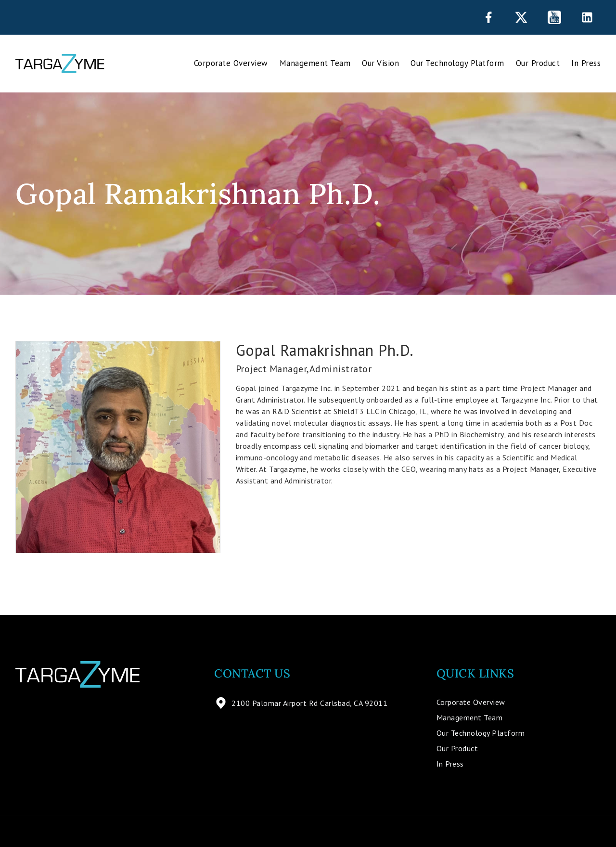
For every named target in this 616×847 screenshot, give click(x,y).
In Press (586, 63)
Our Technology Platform (457, 63)
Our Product (538, 63)
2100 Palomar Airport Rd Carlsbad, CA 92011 (301, 703)
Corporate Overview (231, 63)
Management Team (315, 63)
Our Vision (380, 63)
